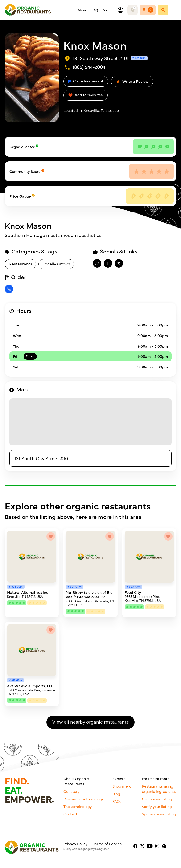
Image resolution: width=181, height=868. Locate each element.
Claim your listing (157, 799)
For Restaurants (156, 778)
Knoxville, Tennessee (101, 110)
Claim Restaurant (86, 81)
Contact (70, 814)
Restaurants (20, 264)
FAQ (95, 10)
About (82, 10)
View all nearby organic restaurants (90, 722)
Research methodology (84, 799)
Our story (71, 791)
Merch (108, 10)
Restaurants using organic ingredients (159, 789)
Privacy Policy (75, 844)
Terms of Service (107, 844)
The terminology (78, 806)
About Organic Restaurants (76, 781)
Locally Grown (56, 264)
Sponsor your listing (159, 814)
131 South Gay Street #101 (42, 458)
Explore (119, 778)
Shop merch (123, 786)
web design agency (83, 849)
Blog (116, 794)
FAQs (117, 801)
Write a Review (132, 81)
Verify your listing (157, 806)
